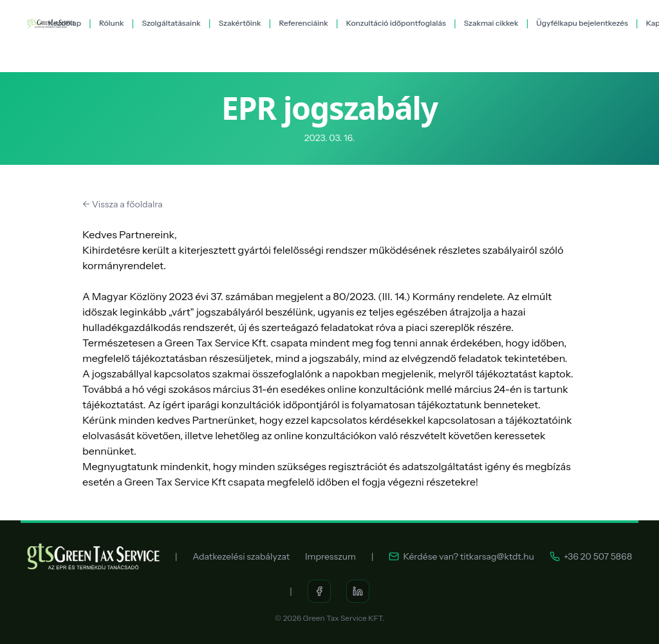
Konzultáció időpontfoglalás (396, 23)
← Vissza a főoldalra (123, 204)
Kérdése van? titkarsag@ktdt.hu (461, 556)
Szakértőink (240, 23)
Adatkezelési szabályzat (241, 556)
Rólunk (112, 23)
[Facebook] (319, 591)
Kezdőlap (65, 23)
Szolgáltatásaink (171, 23)
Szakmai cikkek (491, 23)
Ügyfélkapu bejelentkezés (582, 23)
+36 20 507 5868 (591, 556)
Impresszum (330, 556)
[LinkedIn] (358, 591)
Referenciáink (303, 23)
